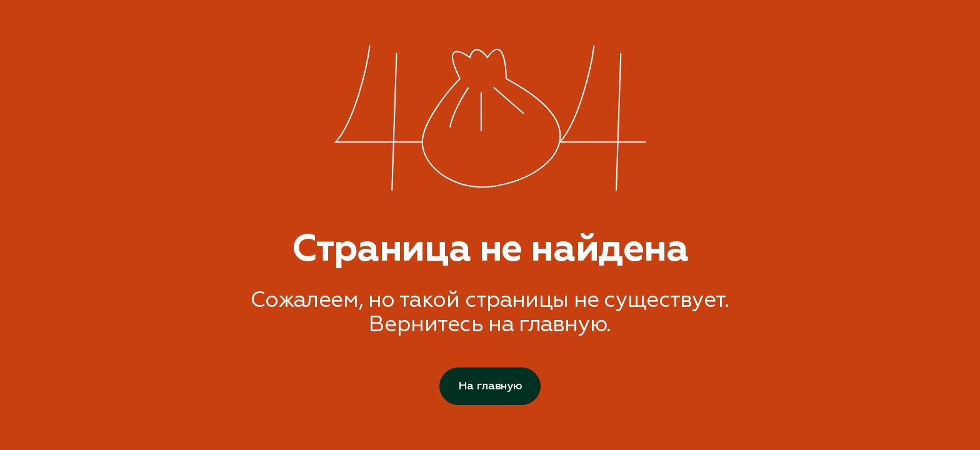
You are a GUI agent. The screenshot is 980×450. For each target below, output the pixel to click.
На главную (490, 386)
